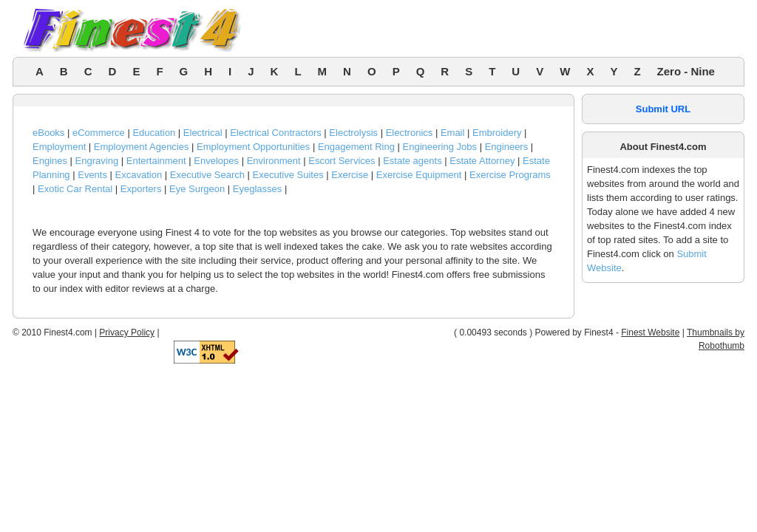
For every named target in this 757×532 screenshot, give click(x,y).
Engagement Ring (356, 147)
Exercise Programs (510, 175)
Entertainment (156, 161)
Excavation (139, 175)
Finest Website (650, 332)
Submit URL (663, 109)
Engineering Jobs (440, 147)
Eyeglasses (257, 189)
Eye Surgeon (197, 189)
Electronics (410, 133)
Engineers (507, 147)
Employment (59, 147)
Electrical (203, 133)
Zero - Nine (686, 71)
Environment (274, 161)
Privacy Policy (127, 332)
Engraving (97, 161)
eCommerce (99, 133)
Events (92, 175)
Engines (50, 161)
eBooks (48, 133)
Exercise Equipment (419, 175)
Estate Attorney (482, 161)
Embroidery (497, 133)
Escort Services (342, 161)
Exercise (350, 175)
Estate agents (413, 161)
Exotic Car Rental (75, 189)
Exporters (141, 189)
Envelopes (216, 161)
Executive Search (207, 175)
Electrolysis (353, 133)
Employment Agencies (142, 147)
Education (154, 133)
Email (453, 133)
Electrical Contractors (276, 133)
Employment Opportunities (253, 147)
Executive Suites (288, 175)
